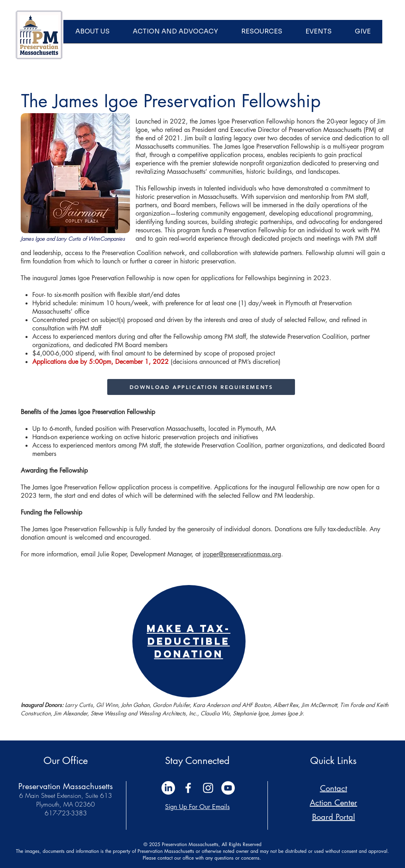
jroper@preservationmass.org (242, 554)
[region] (189, 641)
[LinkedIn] (168, 788)
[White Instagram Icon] (208, 788)
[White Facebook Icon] (188, 788)
